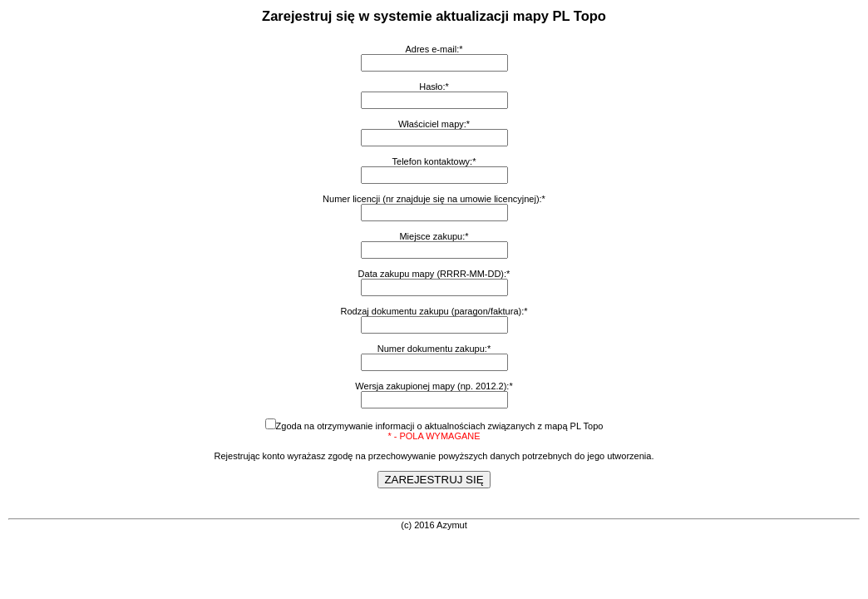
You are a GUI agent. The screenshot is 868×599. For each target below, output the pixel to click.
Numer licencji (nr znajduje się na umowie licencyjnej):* (434, 199)
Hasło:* (434, 87)
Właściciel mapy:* (434, 124)
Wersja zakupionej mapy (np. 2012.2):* (434, 386)
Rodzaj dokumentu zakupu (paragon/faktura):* (434, 311)
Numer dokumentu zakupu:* (434, 349)
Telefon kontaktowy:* (434, 161)
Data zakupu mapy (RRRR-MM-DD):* (434, 274)
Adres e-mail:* (434, 49)
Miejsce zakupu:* (434, 236)
